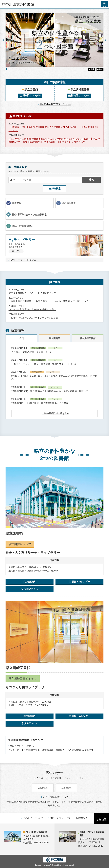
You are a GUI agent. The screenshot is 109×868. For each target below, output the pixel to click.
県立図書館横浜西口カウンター (55, 104)
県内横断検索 (66, 203)
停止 (101, 69)
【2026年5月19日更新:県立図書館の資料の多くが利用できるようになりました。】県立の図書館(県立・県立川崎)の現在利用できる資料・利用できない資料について (54, 140)
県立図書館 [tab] (54, 338)
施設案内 (31, 582)
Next (106, 40)
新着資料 (14, 203)
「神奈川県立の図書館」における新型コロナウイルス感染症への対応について (48, 301)
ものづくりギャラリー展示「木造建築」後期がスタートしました (44, 364)
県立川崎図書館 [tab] (88, 338)
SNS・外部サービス (60, 818)
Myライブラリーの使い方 (23, 260)
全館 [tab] (21, 338)
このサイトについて (33, 818)
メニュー (104, 6)
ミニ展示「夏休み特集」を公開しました (32, 352)
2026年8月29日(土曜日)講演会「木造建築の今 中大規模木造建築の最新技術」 (51, 391)
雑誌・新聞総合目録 (19, 226)
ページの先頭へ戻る (102, 819)
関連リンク (82, 818)
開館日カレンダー (32, 95)
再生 (93, 69)
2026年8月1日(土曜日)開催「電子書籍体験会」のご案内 (40, 403)
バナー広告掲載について (55, 797)
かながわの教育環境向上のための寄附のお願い (32, 309)
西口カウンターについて (22, 746)
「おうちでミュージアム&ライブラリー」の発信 (33, 318)
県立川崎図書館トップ (23, 679)
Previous (3, 40)
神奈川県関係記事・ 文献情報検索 (27, 214)
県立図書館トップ (20, 544)
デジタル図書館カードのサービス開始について (32, 293)
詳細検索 (56, 189)
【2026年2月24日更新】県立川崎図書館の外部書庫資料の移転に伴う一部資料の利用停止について (54, 129)
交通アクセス (31, 589)
